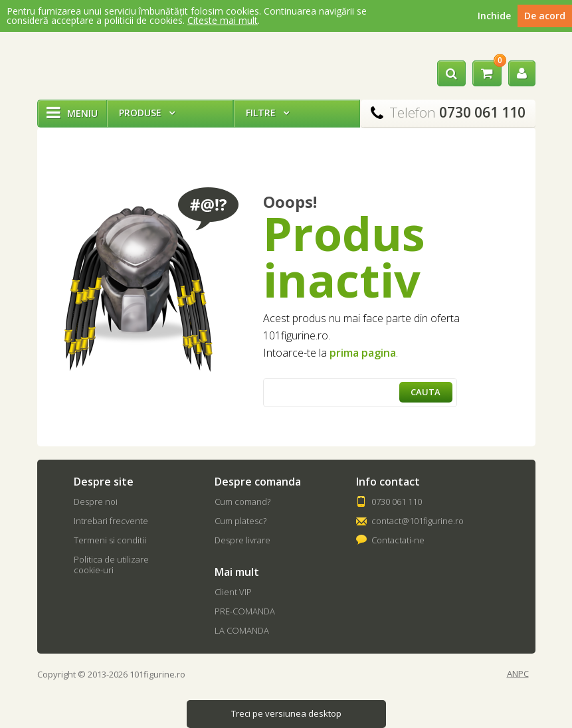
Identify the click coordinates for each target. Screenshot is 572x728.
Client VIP (233, 592)
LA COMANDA (242, 630)
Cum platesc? (240, 521)
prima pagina (363, 353)
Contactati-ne (398, 540)
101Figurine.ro (83, 62)
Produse (147, 113)
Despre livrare (242, 540)
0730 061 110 (397, 501)
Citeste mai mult (223, 20)
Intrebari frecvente (111, 521)
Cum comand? (242, 501)
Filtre (267, 113)
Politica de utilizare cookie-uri (111, 565)
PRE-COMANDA (245, 611)
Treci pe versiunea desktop (286, 713)
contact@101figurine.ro (418, 521)
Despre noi (96, 501)
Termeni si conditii (110, 540)
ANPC (518, 674)
